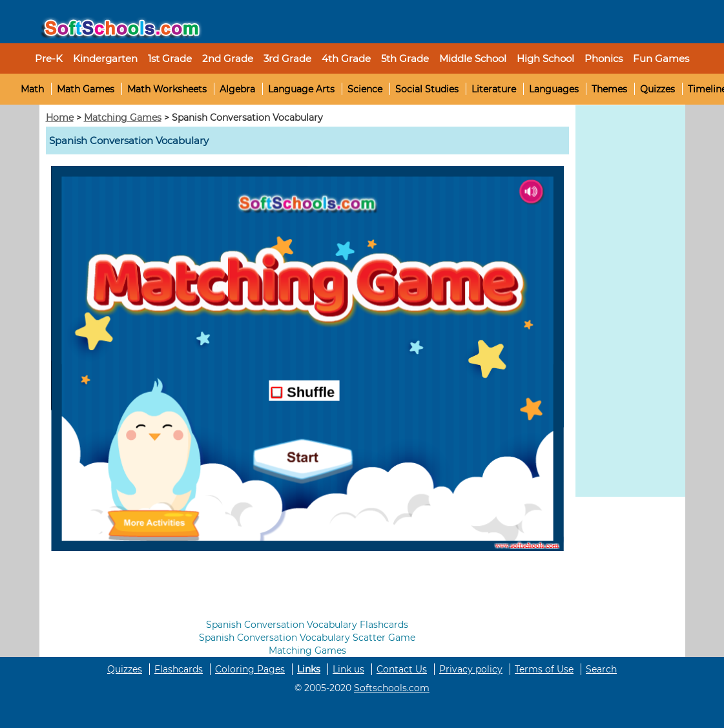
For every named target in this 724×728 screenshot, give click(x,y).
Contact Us (402, 669)
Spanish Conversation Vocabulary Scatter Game (307, 638)
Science (365, 89)
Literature (494, 89)
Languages (554, 89)
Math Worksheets (167, 89)
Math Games (86, 89)
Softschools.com (392, 688)
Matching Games (123, 118)
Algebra (237, 89)
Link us (348, 669)
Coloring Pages (250, 669)
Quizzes (657, 89)
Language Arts (301, 89)
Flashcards (179, 669)
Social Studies (427, 89)
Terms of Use (544, 669)
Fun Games (661, 58)
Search (601, 669)
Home (60, 118)
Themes (609, 89)
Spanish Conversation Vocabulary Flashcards (307, 625)
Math (32, 89)
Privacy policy (471, 669)
